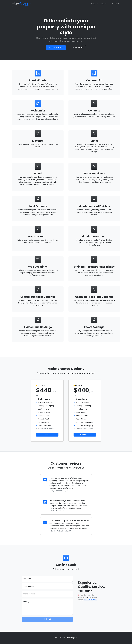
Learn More (77, 48)
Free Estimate (56, 48)
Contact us (47, 435)
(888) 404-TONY (91, 600)
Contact (116, 4)
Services (95, 4)
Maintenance (105, 4)
